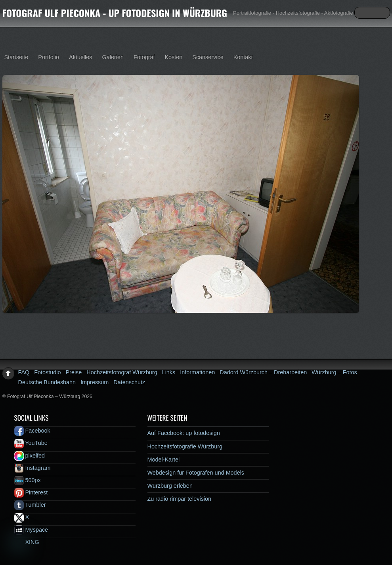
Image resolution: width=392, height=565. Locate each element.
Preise (74, 372)
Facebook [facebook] (32, 431)
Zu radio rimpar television (180, 499)
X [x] (22, 517)
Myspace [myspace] (31, 530)
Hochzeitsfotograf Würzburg (122, 372)
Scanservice (208, 57)
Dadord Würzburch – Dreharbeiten (263, 372)
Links (169, 372)
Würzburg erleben (170, 486)
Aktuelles (80, 57)
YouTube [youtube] (31, 443)
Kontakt (243, 57)
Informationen (197, 372)
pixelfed (30, 456)
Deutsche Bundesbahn (47, 382)
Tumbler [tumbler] (30, 505)
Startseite (16, 57)
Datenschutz (129, 382)
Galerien (113, 57)
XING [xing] (27, 542)
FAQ (24, 372)
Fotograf (144, 57)
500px (28, 480)
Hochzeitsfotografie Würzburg (185, 446)
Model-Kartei (164, 460)
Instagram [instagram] (33, 468)
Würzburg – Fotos (334, 372)
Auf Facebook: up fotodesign (184, 433)
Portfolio (49, 57)
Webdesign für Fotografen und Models (196, 473)
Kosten (174, 57)
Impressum (95, 382)
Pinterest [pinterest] (31, 492)
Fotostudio (47, 372)
